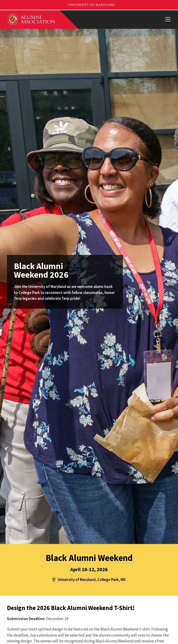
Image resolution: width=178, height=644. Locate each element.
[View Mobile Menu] (168, 20)
